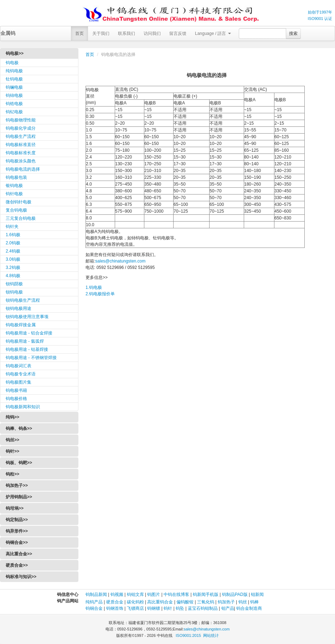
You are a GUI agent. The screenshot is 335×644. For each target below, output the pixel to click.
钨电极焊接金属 (21, 325)
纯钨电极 (14, 71)
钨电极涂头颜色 (21, 161)
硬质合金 (115, 602)
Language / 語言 (213, 33)
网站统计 (211, 635)
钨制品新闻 (97, 594)
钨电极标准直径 (21, 145)
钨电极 (12, 63)
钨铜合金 (94, 608)
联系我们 (127, 33)
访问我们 (152, 33)
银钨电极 (14, 186)
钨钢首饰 (115, 608)
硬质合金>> (17, 565)
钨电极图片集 (19, 382)
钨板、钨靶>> (19, 463)
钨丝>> (12, 440)
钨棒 (254, 602)
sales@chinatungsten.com (120, 261)
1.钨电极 (94, 287)
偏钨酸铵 (185, 602)
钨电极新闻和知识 (23, 407)
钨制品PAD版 (235, 594)
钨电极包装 (16, 177)
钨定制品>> (17, 520)
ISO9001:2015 (188, 635)
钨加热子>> (17, 485)
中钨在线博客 (176, 594)
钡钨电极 (14, 292)
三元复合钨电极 (21, 218)
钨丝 (243, 602)
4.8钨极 (13, 276)
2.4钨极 (13, 251)
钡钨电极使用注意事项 (27, 317)
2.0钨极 (13, 243)
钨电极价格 (16, 399)
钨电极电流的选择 (23, 169)
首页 (79, 33)
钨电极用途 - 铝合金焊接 (29, 333)
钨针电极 (14, 194)
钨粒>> (12, 474)
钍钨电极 (14, 79)
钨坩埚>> (15, 508)
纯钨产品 (94, 602)
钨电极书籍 (16, 390)
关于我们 (101, 33)
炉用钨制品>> (19, 497)
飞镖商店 (135, 608)
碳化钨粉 (135, 602)
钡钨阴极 (14, 284)
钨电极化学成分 (21, 128)
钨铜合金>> (17, 542)
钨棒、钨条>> (19, 429)
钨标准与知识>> (21, 577)
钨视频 (117, 594)
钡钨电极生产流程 (23, 300)
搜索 (293, 33)
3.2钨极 (13, 268)
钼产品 (228, 608)
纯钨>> (12, 417)
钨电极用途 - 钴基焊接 (27, 349)
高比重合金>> (19, 554)
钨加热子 (226, 602)
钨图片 (154, 594)
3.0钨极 (13, 259)
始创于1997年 (320, 12)
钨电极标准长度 (21, 153)
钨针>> (12, 451)
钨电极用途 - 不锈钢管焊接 (31, 358)
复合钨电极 (16, 210)
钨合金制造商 (249, 608)
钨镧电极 (14, 87)
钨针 (168, 608)
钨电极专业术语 (21, 374)
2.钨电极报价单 (100, 294)
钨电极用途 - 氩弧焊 (25, 341)
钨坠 (180, 608)
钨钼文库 (135, 594)
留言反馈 (178, 33)
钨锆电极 (14, 104)
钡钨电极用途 (19, 308)
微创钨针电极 (19, 202)
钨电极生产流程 (21, 136)
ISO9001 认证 (320, 19)
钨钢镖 (154, 608)
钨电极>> (15, 53)
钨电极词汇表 (19, 366)
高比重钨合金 (160, 602)
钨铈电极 (14, 95)
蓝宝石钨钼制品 (203, 608)
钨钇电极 (14, 112)
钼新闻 (257, 594)
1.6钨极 (13, 235)
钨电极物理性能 (21, 120)
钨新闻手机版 (206, 594)
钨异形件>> (17, 531)
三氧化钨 (206, 602)
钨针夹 (12, 227)
